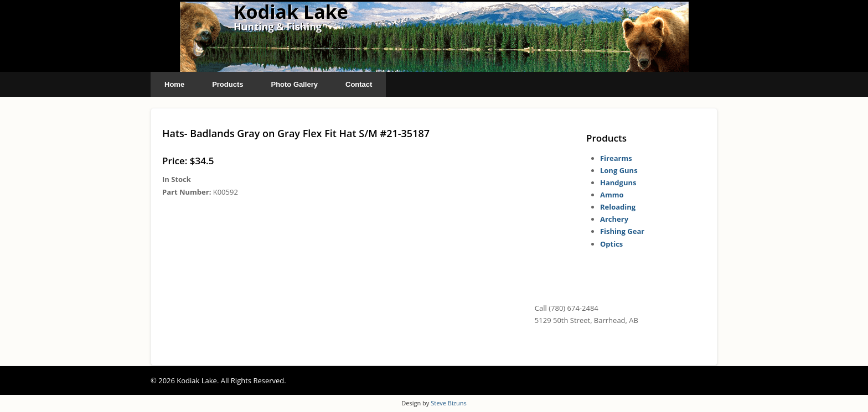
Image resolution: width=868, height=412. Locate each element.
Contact (359, 84)
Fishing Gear (622, 231)
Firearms (616, 158)
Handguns (618, 182)
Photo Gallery (294, 84)
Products (228, 84)
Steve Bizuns (448, 403)
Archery (614, 219)
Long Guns (619, 170)
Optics (611, 244)
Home (174, 84)
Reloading (618, 207)
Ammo (612, 195)
